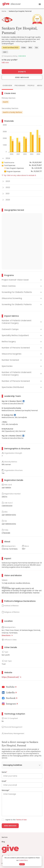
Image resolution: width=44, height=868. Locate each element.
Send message (10, 826)
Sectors (5, 837)
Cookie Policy (23, 860)
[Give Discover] (11, 4)
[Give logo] (22, 849)
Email (4, 781)
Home (4, 11)
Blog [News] (3, 842)
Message (6, 790)
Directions (7, 635)
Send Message (22, 77)
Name (4, 772)
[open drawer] (40, 4)
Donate (22, 72)
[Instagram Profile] (10, 704)
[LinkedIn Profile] (24, 401)
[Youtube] (9, 687)
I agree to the (16, 820)
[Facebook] (10, 698)
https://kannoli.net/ (11, 677)
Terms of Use (21, 820)
